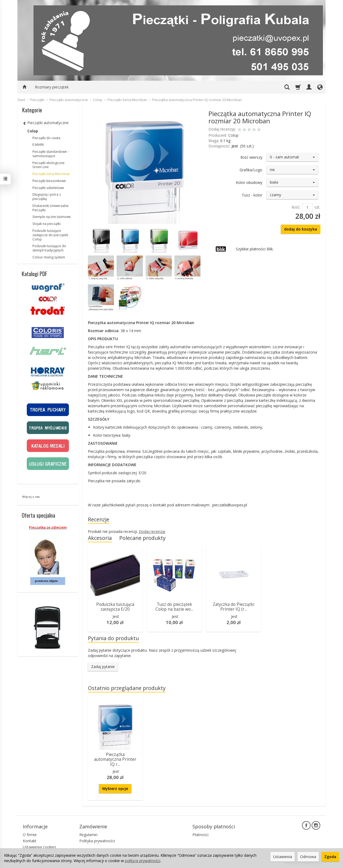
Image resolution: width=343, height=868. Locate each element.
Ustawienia (283, 857)
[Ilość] (307, 207)
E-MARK (38, 145)
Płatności (200, 835)
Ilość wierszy (251, 157)
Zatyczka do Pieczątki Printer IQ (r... (234, 607)
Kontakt (30, 841)
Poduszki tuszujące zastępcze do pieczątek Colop (50, 235)
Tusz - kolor (252, 195)
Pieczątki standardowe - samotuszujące (51, 154)
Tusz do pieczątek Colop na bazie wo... (174, 607)
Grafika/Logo (251, 170)
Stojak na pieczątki (46, 224)
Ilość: (296, 207)
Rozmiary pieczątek (52, 87)
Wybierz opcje (115, 789)
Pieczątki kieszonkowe (49, 181)
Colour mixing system (49, 257)
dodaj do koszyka (301, 229)
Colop (233, 135)
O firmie (30, 835)
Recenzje (99, 519)
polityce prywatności (143, 861)
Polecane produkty (142, 538)
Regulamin (88, 835)
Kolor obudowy (249, 182)
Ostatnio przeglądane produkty (127, 688)
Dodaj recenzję (152, 531)
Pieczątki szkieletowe (48, 188)
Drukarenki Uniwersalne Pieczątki (51, 208)
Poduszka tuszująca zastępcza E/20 (115, 607)
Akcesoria (100, 538)
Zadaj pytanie (103, 667)
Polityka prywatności (97, 841)
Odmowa (308, 857)
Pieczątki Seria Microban (51, 174)
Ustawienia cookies (40, 847)
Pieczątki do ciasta (46, 138)
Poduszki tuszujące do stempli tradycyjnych (49, 248)
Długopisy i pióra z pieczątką (47, 197)
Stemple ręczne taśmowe (52, 217)
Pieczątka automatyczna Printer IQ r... (115, 759)
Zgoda (330, 857)
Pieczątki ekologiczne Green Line (49, 165)
